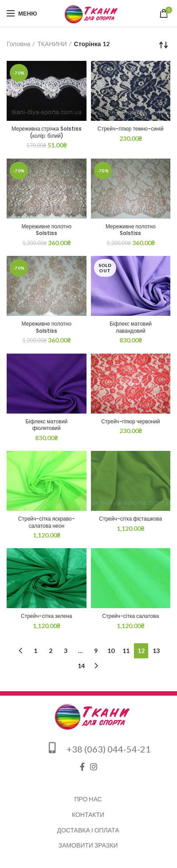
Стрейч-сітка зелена (46, 616)
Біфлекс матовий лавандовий (131, 327)
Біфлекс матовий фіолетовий (46, 425)
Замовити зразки (88, 845)
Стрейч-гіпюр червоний (130, 422)
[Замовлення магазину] (164, 45)
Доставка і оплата (88, 830)
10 (111, 651)
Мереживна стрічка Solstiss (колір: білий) (47, 132)
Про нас (88, 799)
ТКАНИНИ (52, 44)
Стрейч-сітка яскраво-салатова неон (47, 522)
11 (126, 651)
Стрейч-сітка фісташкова (130, 519)
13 (156, 651)
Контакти (88, 814)
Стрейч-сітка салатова (130, 616)
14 (81, 666)
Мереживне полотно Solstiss (46, 230)
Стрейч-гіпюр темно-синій (131, 129)
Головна (18, 44)
